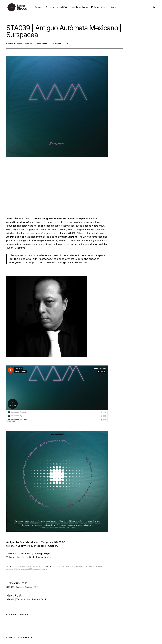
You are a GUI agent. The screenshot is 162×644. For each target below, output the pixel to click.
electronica (29, 44)
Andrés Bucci (14, 237)
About (39, 7)
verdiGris (63, 7)
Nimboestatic (80, 7)
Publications (99, 7)
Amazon (53, 546)
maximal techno (41, 44)
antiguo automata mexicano (68, 566)
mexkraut (91, 566)
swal (45, 569)
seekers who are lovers (16, 569)
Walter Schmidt (68, 237)
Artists (50, 7)
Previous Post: (22, 584)
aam (54, 566)
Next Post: (26, 596)
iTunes (41, 546)
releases (99, 566)
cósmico (21, 44)
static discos (37, 569)
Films (113, 7)
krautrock (83, 566)
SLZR (72, 233)
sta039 (29, 569)
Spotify (22, 546)
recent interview (16, 222)
